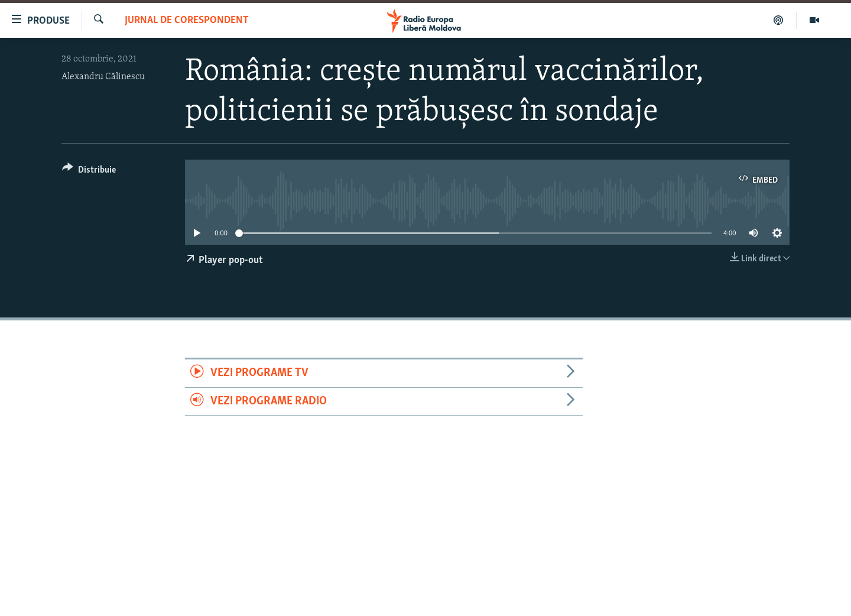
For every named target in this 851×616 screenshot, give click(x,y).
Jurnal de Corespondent (187, 20)
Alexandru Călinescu (103, 77)
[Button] (89, 172)
